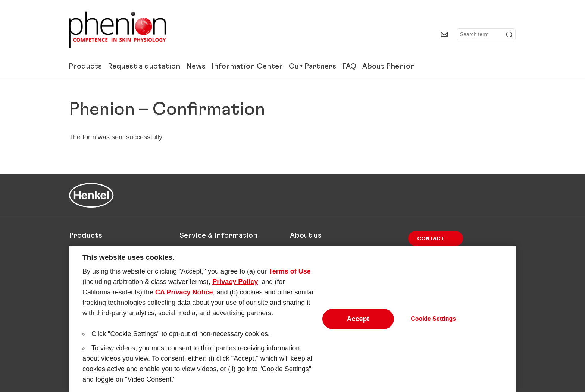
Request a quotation (144, 66)
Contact (431, 239)
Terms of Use (290, 275)
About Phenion (389, 66)
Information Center (247, 66)
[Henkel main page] (118, 30)
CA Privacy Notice (184, 296)
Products (85, 66)
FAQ (349, 66)
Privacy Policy (235, 285)
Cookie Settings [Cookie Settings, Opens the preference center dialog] (433, 323)
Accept (358, 323)
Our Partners (312, 66)
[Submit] (509, 35)
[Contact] (444, 34)
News (196, 66)
